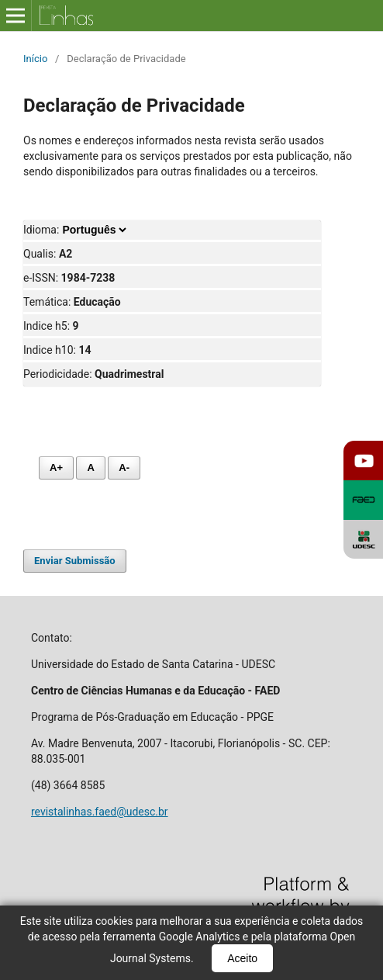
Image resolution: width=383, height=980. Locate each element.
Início (35, 59)
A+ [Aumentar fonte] (56, 467)
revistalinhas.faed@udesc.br (100, 812)
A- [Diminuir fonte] (124, 467)
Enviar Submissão (75, 561)
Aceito (242, 958)
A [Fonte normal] (90, 467)
